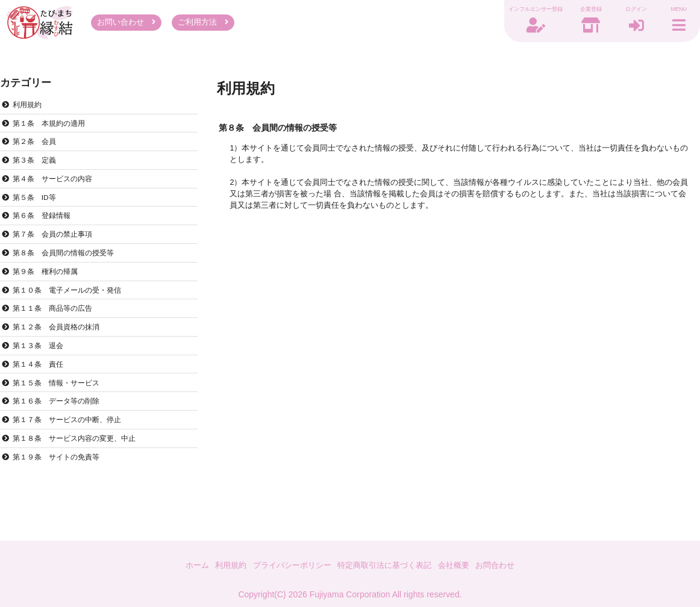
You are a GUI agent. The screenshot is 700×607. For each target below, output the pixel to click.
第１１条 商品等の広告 (56, 323)
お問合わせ (505, 565)
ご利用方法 (203, 24)
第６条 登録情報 (45, 225)
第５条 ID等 (37, 206)
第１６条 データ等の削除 (60, 421)
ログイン (628, 11)
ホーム (186, 565)
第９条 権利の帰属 (48, 284)
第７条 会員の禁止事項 (56, 245)
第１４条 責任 (41, 382)
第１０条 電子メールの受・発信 (72, 303)
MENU (676, 11)
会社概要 (461, 565)
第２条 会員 (37, 147)
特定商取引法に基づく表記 (387, 565)
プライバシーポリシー (288, 565)
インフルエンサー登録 (524, 11)
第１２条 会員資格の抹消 (60, 343)
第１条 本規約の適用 (52, 128)
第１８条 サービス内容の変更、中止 (80, 460)
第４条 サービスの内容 (56, 186)
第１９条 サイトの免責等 (60, 479)
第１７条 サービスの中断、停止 (72, 440)
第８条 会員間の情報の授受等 (68, 264)
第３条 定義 (37, 167)
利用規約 (29, 108)
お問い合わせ (127, 24)
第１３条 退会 (41, 362)
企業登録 (580, 11)
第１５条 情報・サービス (60, 401)
